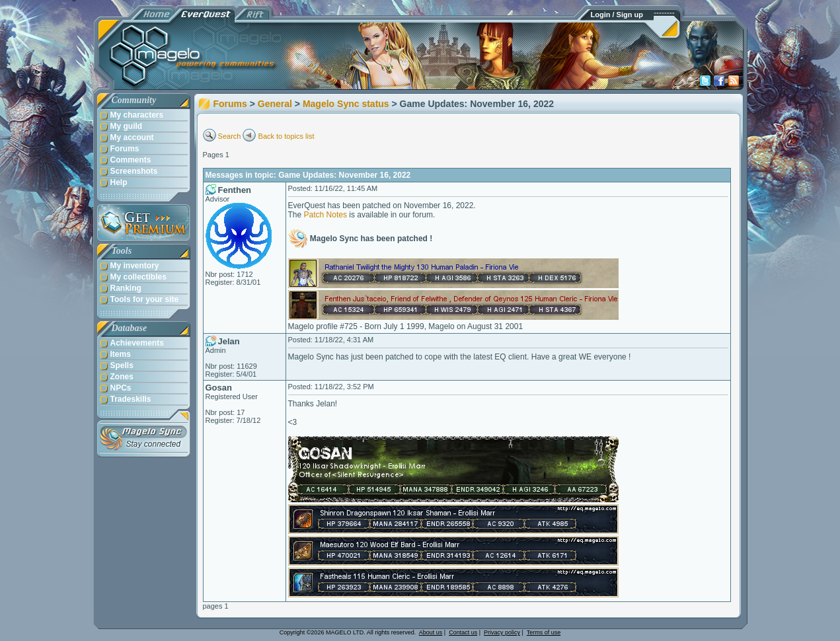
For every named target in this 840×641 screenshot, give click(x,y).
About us (431, 632)
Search (230, 136)
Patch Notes (325, 215)
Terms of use (544, 632)
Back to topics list (286, 136)
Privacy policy (502, 632)
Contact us (463, 632)
